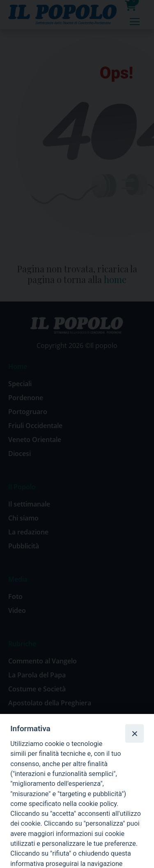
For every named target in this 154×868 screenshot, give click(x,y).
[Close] (134, 733)
